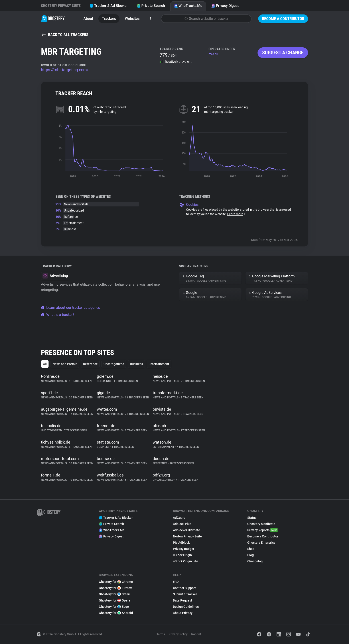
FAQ (176, 582)
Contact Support (184, 588)
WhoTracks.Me (188, 6)
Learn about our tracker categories (70, 308)
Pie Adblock (181, 543)
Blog (251, 555)
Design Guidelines (186, 607)
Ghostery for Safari (115, 594)
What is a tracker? (58, 315)
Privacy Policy (178, 634)
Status (252, 518)
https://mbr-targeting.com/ (65, 70)
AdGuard (179, 518)
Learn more (236, 214)
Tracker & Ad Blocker (109, 6)
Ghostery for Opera (115, 600)
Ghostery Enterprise (261, 543)
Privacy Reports (262, 530)
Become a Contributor (283, 19)
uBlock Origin (182, 555)
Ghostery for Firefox (115, 588)
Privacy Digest (225, 6)
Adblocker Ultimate (187, 530)
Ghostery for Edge (114, 607)
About (88, 19)
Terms (161, 634)
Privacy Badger (184, 549)
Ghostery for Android (116, 613)
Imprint (196, 634)
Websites (132, 19)
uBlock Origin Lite (186, 561)
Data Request (183, 600)
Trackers (109, 19)
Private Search (151, 6)
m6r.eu (213, 54)
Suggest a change (283, 53)
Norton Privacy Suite (187, 536)
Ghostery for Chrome (116, 582)
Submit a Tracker (185, 594)
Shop (251, 549)
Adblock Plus (182, 524)
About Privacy (183, 613)
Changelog (255, 561)
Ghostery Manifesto (261, 524)
